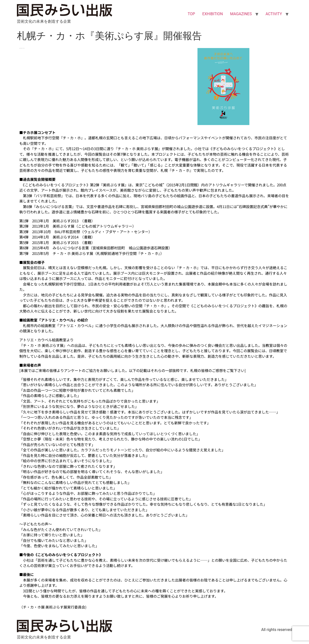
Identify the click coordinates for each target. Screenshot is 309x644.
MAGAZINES (241, 14)
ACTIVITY (274, 14)
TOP (191, 14)
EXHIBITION (213, 14)
